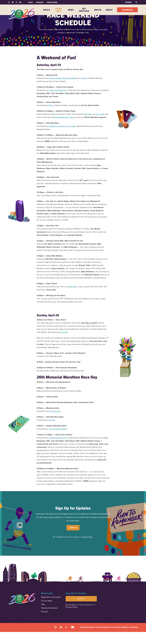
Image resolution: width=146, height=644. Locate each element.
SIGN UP (73, 540)
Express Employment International (63, 90)
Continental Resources (58, 102)
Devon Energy (54, 423)
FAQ (43, 617)
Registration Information (51, 609)
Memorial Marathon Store (64, 129)
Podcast (44, 624)
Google (84, 90)
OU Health (101, 126)
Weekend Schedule (49, 620)
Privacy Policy (88, 549)
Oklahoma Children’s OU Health (62, 138)
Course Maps (47, 613)
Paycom (52, 432)
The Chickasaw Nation (58, 441)
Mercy (51, 117)
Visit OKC (88, 126)
